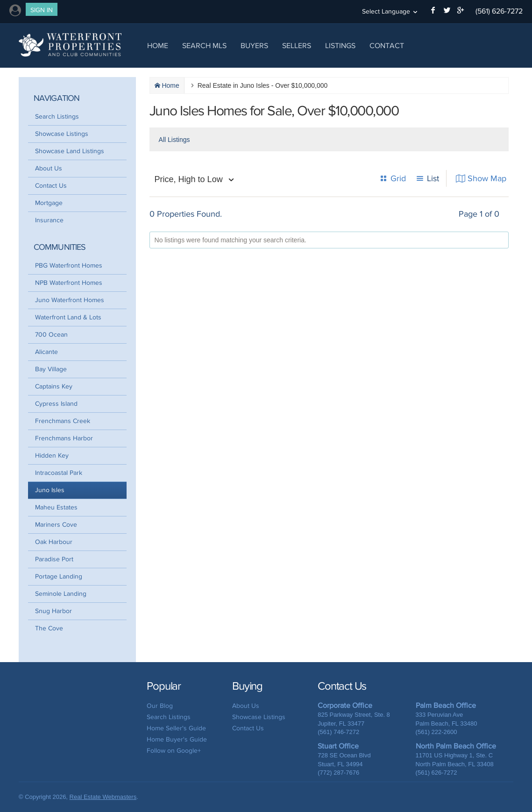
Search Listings (57, 117)
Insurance (49, 220)
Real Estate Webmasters (103, 797)
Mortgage (49, 203)
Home (158, 46)
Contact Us (51, 186)
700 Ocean (51, 335)
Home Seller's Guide (176, 728)
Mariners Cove (56, 525)
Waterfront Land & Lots (68, 317)
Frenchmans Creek (63, 421)
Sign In (42, 10)
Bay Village (51, 369)
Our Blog (160, 706)
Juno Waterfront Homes (70, 300)
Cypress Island (56, 404)
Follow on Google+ (174, 751)
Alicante (46, 352)
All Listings (174, 140)
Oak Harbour (54, 542)
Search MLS (204, 46)
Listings (340, 46)
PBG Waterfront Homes (69, 265)
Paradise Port (54, 559)
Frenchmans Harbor (64, 438)
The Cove (49, 628)
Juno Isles (50, 490)
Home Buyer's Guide (177, 739)
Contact (387, 46)
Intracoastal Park (59, 473)
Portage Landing (59, 576)
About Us (49, 168)
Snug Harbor (53, 611)
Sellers (297, 46)
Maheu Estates (56, 507)
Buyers (254, 46)
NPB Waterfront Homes (69, 283)
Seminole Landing (61, 594)
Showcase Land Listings (70, 151)
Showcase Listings (62, 134)
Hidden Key (52, 455)
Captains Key (54, 386)
